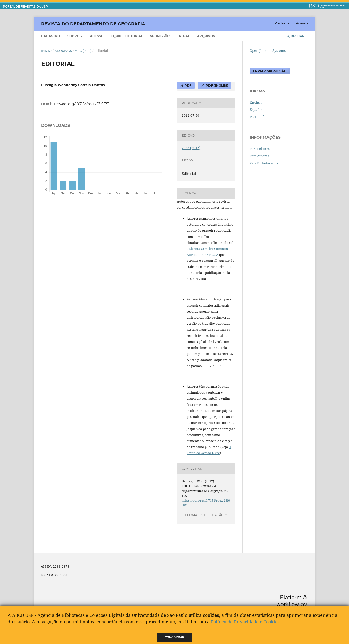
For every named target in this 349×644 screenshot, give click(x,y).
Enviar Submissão (270, 71)
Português (258, 117)
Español (256, 110)
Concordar (175, 637)
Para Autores (259, 156)
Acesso (97, 36)
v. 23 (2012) (83, 51)
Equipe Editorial (127, 36)
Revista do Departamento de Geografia (93, 24)
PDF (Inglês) (217, 85)
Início (46, 51)
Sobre (74, 36)
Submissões (161, 36)
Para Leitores (260, 149)
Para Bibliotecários (264, 163)
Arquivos (206, 36)
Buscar (296, 36)
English (256, 102)
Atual (184, 36)
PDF (187, 85)
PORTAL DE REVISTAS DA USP (25, 7)
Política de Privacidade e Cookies (245, 622)
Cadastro (51, 36)
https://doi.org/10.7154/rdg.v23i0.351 (80, 104)
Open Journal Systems (268, 50)
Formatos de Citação (204, 515)
